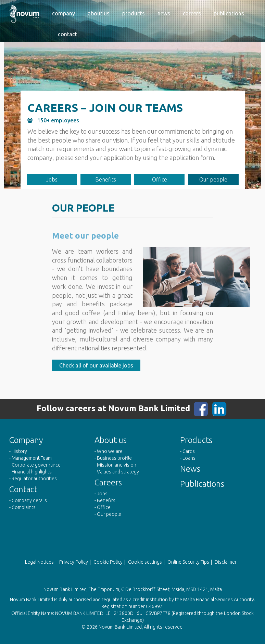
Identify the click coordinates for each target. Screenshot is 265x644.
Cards (189, 451)
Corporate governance (36, 465)
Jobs (52, 179)
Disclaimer (226, 562)
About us (99, 13)
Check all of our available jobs (96, 365)
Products (134, 13)
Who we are (110, 451)
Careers (192, 13)
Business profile (114, 458)
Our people (213, 179)
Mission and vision (117, 465)
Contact (67, 34)
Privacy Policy (74, 562)
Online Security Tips (188, 562)
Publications (229, 13)
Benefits (106, 179)
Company (64, 13)
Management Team (32, 458)
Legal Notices (39, 562)
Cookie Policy (108, 562)
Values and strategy (118, 472)
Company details (29, 500)
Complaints (24, 507)
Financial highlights (32, 472)
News (164, 13)
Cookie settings (145, 562)
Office (160, 179)
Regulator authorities (34, 479)
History (19, 451)
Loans (189, 458)
